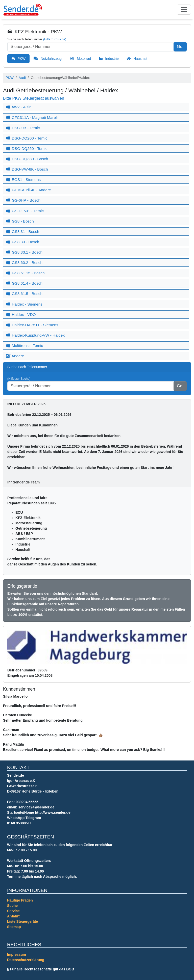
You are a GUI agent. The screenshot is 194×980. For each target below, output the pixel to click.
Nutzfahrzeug (51, 59)
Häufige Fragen (20, 900)
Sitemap (14, 927)
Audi (22, 78)
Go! (180, 47)
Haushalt (140, 59)
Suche (12, 906)
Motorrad (84, 59)
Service (13, 911)
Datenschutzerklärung (26, 960)
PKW (21, 59)
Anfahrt (13, 916)
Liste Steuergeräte (22, 921)
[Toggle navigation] (184, 10)
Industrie (112, 59)
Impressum (17, 955)
